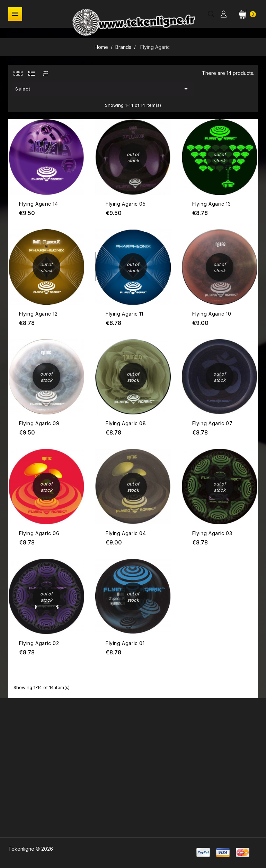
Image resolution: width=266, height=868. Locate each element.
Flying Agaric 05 (126, 204)
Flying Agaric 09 (39, 423)
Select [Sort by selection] (103, 89)
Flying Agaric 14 (39, 204)
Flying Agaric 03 (212, 533)
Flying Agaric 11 (125, 314)
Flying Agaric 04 (126, 533)
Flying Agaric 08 (126, 423)
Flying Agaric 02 (39, 643)
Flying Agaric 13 (212, 204)
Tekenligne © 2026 (31, 849)
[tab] (18, 73)
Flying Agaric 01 (125, 643)
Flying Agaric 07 (212, 423)
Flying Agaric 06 (39, 533)
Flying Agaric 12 (38, 314)
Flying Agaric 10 (212, 314)
